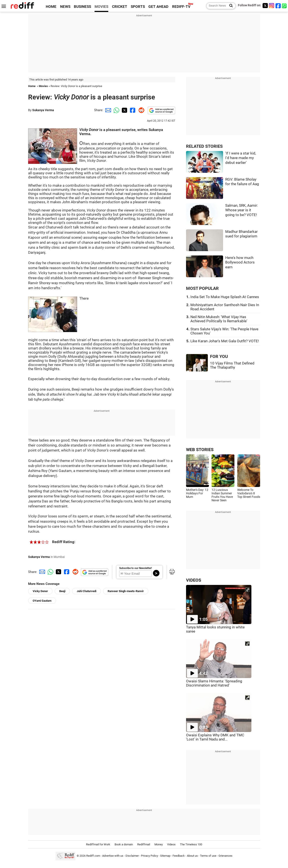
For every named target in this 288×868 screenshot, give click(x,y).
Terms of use (208, 856)
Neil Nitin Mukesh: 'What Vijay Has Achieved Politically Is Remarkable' (219, 319)
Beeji (62, 591)
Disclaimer (132, 856)
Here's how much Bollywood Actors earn (240, 262)
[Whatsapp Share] (116, 110)
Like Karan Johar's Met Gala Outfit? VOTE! (225, 341)
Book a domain (124, 844)
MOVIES (101, 7)
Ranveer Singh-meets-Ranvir (126, 591)
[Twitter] (265, 6)
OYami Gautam (42, 601)
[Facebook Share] (132, 110)
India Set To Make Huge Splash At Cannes (225, 297)
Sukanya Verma (43, 110)
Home (32, 86)
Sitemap (165, 856)
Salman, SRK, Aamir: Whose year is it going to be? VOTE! (242, 210)
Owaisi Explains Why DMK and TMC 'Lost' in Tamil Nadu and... (215, 737)
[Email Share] (107, 110)
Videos (171, 844)
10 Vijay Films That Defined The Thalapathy (232, 365)
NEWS (65, 7)
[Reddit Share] (141, 110)
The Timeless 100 (191, 844)
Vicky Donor (40, 591)
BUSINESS (82, 7)
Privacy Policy (149, 856)
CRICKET (120, 7)
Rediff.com (93, 856)
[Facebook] (278, 6)
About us (192, 856)
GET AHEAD (158, 7)
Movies (43, 86)
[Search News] (230, 6)
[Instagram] (272, 6)
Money (159, 844)
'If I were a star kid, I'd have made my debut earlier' (241, 158)
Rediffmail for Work (98, 844)
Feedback (179, 856)
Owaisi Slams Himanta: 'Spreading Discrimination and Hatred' (214, 683)
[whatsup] (285, 6)
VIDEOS (194, 580)
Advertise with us (113, 856)
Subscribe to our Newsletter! (136, 568)
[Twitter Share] (124, 110)
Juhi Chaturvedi (86, 591)
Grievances (225, 856)
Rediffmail (144, 844)
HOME (51, 7)
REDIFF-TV (181, 7)
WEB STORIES (200, 450)
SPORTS (138, 7)
